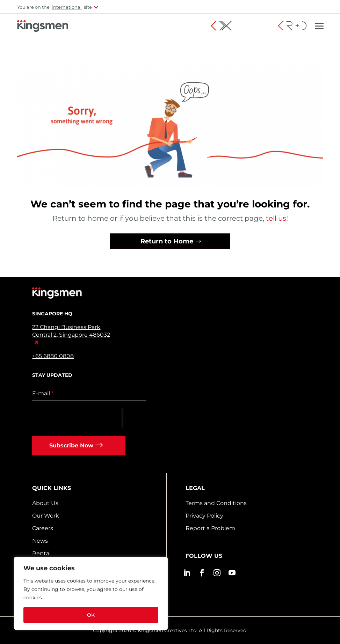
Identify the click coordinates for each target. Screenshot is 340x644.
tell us (275, 218)
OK (91, 615)
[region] (91, 593)
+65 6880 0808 (53, 356)
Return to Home (167, 241)
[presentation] (77, 418)
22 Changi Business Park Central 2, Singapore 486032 (71, 331)
